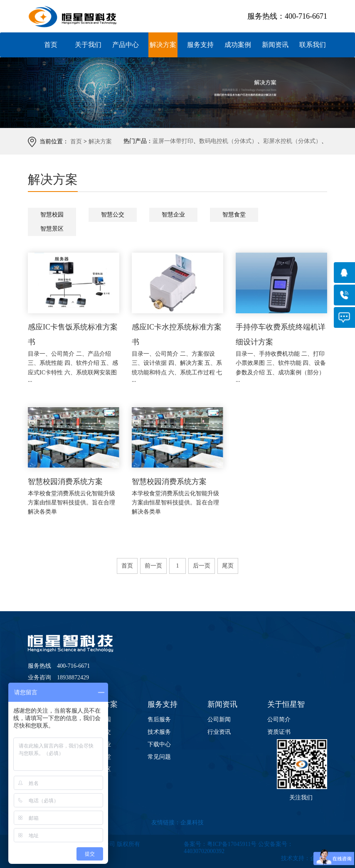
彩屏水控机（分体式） (292, 141)
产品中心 (126, 45)
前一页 (153, 566)
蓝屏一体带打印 (173, 141)
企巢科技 (192, 823)
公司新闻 (219, 719)
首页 (51, 45)
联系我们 (313, 45)
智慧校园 (52, 215)
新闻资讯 (275, 45)
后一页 (202, 566)
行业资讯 (219, 732)
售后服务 (159, 719)
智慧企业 (173, 215)
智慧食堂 (234, 215)
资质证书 (279, 732)
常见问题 (159, 757)
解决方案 (163, 45)
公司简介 (279, 719)
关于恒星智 (286, 704)
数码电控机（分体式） (228, 141)
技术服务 (159, 732)
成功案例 (238, 45)
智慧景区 (52, 229)
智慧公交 (113, 215)
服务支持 (200, 45)
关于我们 (88, 45)
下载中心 (159, 744)
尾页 (228, 566)
